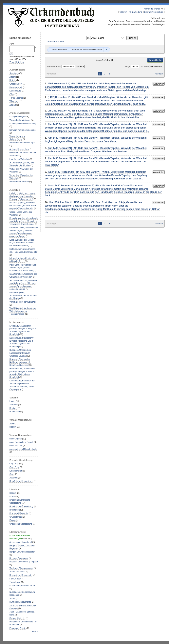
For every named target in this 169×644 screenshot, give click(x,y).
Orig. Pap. (14, 464)
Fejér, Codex (15, 579)
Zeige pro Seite (137, 67)
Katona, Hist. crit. (17, 618)
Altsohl (13, 77)
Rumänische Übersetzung (21, 481)
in (89, 38)
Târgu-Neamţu (16, 98)
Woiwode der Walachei (20, 120)
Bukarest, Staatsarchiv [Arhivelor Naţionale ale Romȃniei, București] (20, 362)
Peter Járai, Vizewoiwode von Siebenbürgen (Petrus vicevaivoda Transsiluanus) (23, 268)
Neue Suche (156, 60)
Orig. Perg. (14, 467)
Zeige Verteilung (17, 62)
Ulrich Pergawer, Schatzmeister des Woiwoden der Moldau (23, 295)
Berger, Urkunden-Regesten (22, 552)
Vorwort (123, 12)
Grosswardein (16, 84)
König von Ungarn (18, 117)
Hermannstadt (16, 87)
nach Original (16, 439)
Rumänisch (15, 412)
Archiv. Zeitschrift (17, 572)
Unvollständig (16, 517)
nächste (159, 74)
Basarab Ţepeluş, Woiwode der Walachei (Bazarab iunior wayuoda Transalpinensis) (23, 206)
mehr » (35, 632)
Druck (12, 497)
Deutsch (13, 408)
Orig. (12, 474)
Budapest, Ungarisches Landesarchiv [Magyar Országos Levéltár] (20, 353)
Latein (12, 401)
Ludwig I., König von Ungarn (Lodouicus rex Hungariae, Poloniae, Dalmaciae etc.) (22, 196)
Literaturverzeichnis (154, 12)
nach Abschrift (16, 446)
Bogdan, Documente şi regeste (24, 562)
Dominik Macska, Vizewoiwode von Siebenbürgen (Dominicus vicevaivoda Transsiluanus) (24, 221)
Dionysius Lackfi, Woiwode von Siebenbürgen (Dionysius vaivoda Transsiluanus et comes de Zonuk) (24, 232)
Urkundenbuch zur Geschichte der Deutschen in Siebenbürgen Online (51, 17)
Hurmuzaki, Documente (20, 602)
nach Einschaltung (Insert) (21, 442)
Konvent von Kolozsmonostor (23, 130)
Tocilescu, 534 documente (21, 568)
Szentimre (14, 73)
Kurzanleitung (136, 12)
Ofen (12, 94)
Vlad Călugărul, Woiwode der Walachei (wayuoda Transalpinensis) (23, 311)
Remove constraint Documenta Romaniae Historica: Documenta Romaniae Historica (107, 50)
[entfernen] (27, 539)
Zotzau (13, 105)
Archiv (12, 599)
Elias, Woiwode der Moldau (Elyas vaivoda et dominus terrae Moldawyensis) (22, 243)
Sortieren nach (54, 67)
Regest (13, 427)
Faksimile (14, 520)
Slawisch (14, 405)
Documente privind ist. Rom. (22, 586)
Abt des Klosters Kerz (19, 149)
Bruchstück (15, 510)
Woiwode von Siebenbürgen (22, 143)
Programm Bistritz (18, 628)
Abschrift (13, 478)
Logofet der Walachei (19, 159)
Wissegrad (14, 101)
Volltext (13, 423)
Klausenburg (15, 91)
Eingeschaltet (16, 471)
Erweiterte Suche (55, 42)
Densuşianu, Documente (21, 575)
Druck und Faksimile (19, 513)
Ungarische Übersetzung (21, 524)
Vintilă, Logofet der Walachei (23, 302)
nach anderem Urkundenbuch (23, 449)
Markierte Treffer (152, 9)
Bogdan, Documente (19, 558)
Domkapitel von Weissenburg (23, 124)
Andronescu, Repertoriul (21, 542)
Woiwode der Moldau (19, 182)
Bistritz (13, 80)
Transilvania (15, 582)
